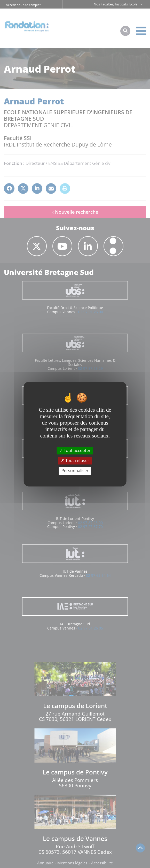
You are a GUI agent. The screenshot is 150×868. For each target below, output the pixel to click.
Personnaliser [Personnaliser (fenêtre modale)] (75, 471)
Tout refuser (75, 461)
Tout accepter (75, 450)
